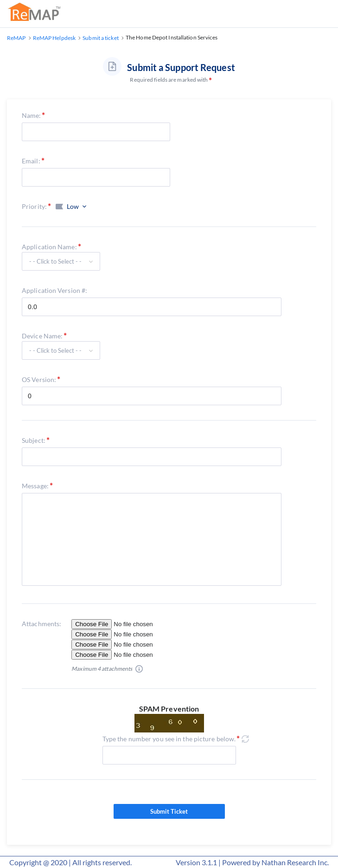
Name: (32, 115)
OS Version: (39, 379)
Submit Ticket (169, 811)
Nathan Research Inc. (295, 862)
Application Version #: (54, 290)
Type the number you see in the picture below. (169, 739)
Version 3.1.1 (196, 862)
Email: (31, 161)
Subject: (34, 440)
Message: (35, 486)
